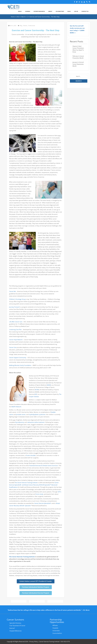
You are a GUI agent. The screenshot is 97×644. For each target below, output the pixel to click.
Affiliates (55, 625)
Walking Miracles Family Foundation (20, 365)
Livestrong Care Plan (15, 329)
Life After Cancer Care (16, 322)
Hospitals (55, 628)
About (50, 11)
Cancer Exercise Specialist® (43, 503)
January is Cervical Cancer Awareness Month (78, 64)
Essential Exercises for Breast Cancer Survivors (44, 466)
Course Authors (57, 633)
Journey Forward (14, 307)
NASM (49, 385)
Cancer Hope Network (16, 340)
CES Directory (60, 11)
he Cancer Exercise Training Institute (26, 483)
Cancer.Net (12, 291)
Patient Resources (39, 11)
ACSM (37, 390)
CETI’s (59, 492)
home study (39, 494)
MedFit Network (16, 407)
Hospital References (16, 631)
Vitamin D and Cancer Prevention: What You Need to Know (78, 49)
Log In (76, 11)
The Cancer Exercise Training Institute (22, 557)
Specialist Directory (15, 623)
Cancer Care (13, 347)
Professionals (32, 26)
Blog (69, 11)
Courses (28, 11)
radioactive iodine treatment (36, 422)
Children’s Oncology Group (17, 299)
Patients (25, 26)
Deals (20, 11)
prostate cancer (21, 414)
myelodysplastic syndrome (37, 414)
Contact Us (85, 11)
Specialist (28, 506)
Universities (56, 631)
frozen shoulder (31, 455)
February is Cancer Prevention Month (78, 57)
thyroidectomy (20, 422)
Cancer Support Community (18, 358)
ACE (36, 394)
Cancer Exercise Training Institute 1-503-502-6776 (54, 642)
